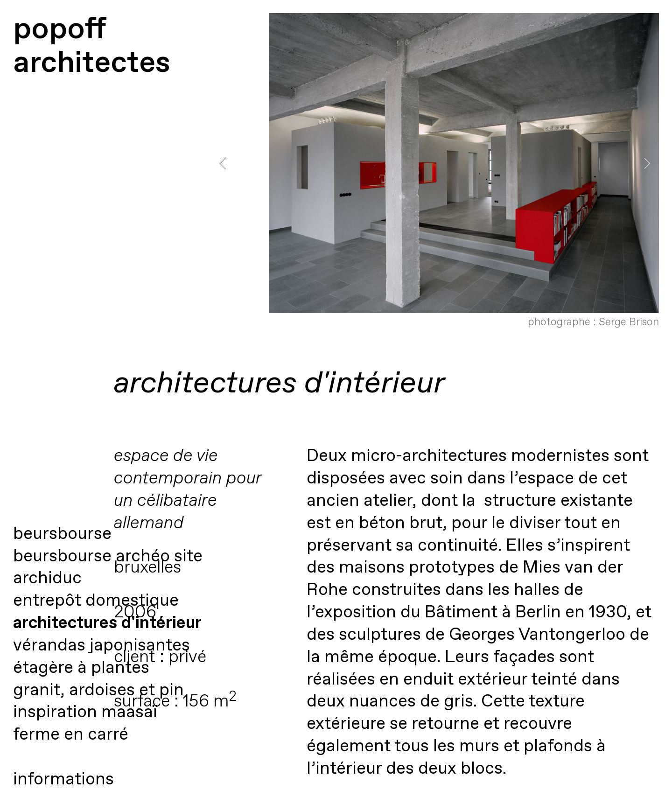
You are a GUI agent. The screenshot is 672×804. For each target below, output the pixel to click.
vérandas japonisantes (101, 646)
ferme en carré (71, 735)
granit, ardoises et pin (98, 690)
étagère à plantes (81, 668)
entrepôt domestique (96, 601)
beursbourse (62, 534)
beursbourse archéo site (108, 556)
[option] (435, 174)
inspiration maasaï (85, 712)
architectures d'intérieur (107, 623)
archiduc (47, 578)
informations (63, 780)
